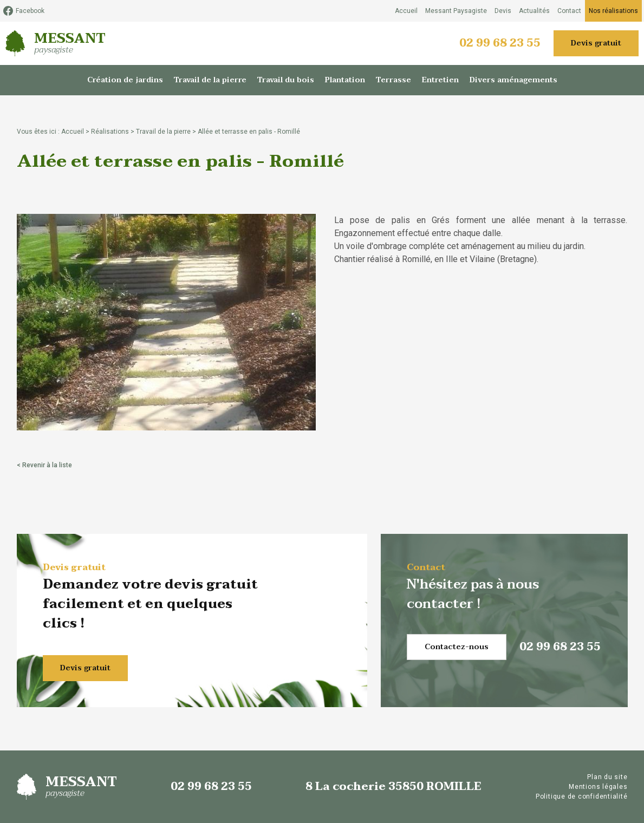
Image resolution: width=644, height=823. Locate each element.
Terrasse (393, 80)
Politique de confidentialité (582, 796)
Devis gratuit (596, 43)
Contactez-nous (457, 647)
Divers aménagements (513, 80)
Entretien (440, 80)
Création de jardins (125, 80)
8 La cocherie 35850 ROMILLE (393, 787)
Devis (503, 11)
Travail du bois (286, 80)
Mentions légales (598, 787)
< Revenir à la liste (44, 465)
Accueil (406, 11)
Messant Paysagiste (456, 11)
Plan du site (607, 777)
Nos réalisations (613, 11)
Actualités (534, 11)
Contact (569, 11)
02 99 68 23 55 (500, 43)
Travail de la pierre (210, 80)
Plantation (345, 80)
